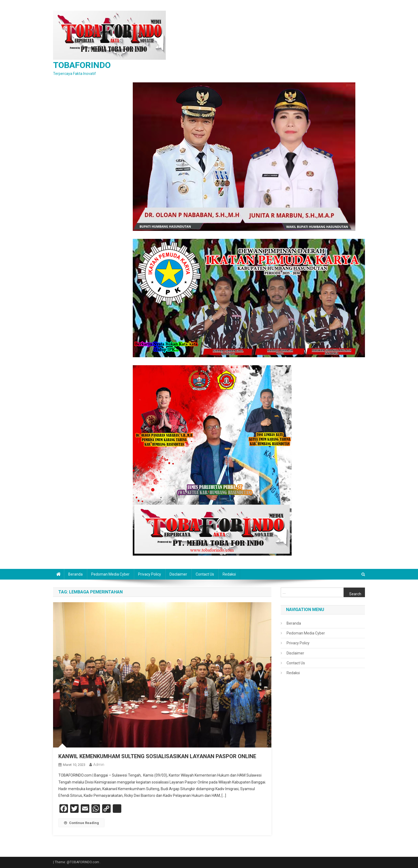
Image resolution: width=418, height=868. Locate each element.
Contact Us (205, 574)
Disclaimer (178, 574)
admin (99, 765)
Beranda (75, 574)
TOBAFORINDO (82, 65)
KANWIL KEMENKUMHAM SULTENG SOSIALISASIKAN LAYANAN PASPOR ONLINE (157, 756)
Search (355, 594)
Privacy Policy (150, 574)
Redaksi (229, 574)
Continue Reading (81, 823)
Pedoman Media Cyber (110, 574)
